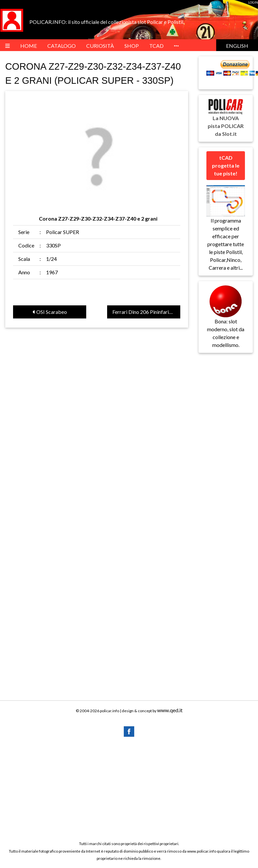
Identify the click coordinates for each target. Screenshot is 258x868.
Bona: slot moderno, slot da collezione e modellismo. (226, 322)
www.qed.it (170, 710)
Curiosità (100, 46)
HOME (29, 46)
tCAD (156, 46)
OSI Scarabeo (50, 312)
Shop (132, 46)
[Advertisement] (129, 788)
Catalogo (62, 46)
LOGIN (253, 2)
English (237, 46)
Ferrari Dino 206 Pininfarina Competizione (146, 312)
